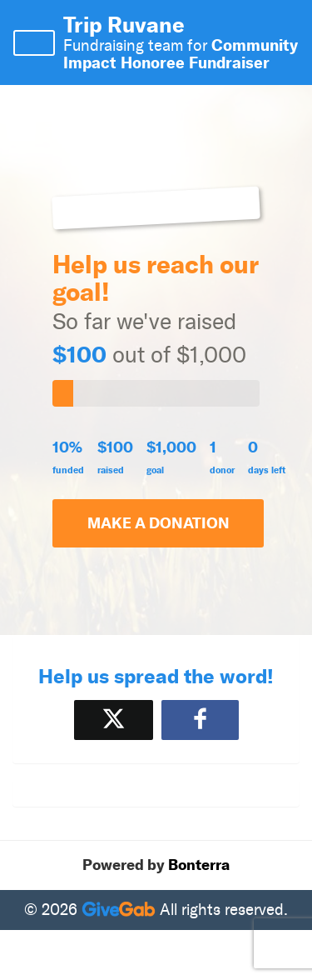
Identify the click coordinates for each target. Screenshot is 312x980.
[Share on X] (114, 720)
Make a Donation (158, 523)
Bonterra (199, 865)
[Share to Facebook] (200, 720)
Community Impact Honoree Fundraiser (181, 54)
